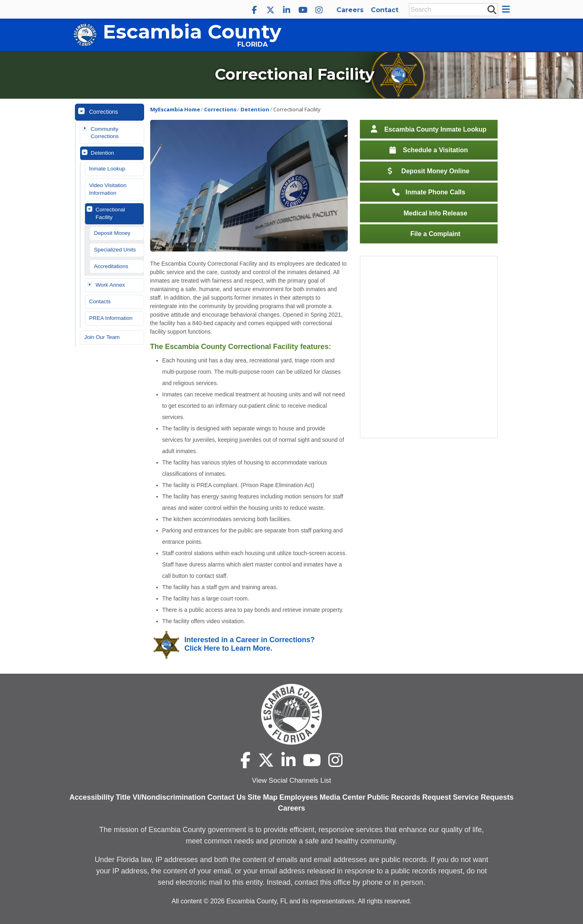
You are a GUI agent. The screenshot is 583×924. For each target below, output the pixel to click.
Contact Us (227, 797)
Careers (350, 10)
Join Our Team (102, 337)
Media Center (343, 797)
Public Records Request (409, 797)
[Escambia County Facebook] (254, 10)
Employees (299, 797)
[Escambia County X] (270, 10)
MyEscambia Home (175, 109)
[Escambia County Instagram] (319, 10)
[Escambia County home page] (291, 714)
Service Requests (483, 797)
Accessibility (91, 797)
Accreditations (111, 266)
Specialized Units (115, 250)
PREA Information (111, 318)
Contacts (100, 301)
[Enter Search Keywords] (451, 10)
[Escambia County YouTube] (303, 10)
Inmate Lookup (107, 169)
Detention (102, 153)
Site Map (263, 797)
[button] (507, 9)
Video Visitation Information (108, 189)
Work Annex (110, 285)
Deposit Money (112, 233)
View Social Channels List (291, 780)
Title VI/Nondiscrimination (161, 797)
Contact (385, 10)
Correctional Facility (110, 213)
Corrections (104, 112)
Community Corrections (105, 133)
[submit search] (492, 9)
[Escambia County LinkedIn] (287, 10)
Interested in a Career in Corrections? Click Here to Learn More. (250, 644)
